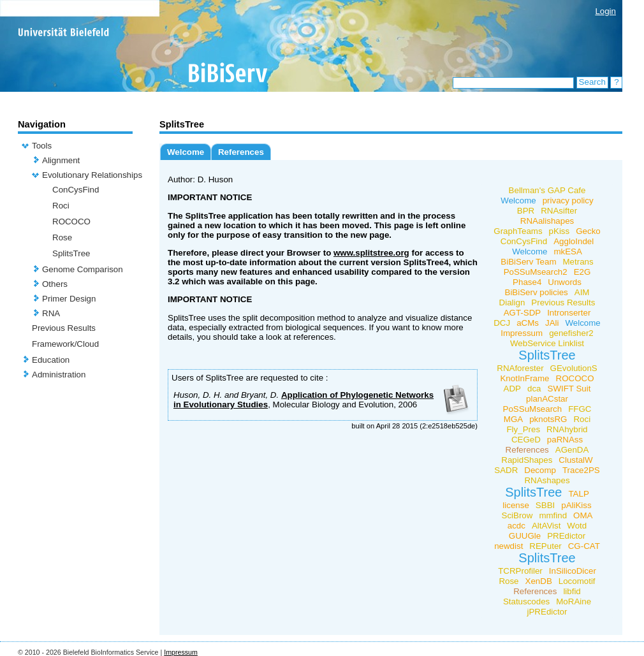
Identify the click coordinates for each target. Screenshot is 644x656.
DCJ (502, 323)
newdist (509, 546)
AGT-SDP (523, 313)
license (516, 505)
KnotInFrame (524, 378)
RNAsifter (559, 211)
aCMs (528, 323)
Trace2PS (581, 470)
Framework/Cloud (65, 344)
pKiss (560, 231)
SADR (506, 470)
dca (534, 389)
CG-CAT (584, 546)
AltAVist (546, 526)
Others (55, 284)
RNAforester (520, 368)
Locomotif (577, 581)
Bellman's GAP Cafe (547, 190)
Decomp (540, 470)
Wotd (577, 526)
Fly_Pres (523, 429)
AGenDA (572, 450)
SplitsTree (71, 253)
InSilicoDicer (573, 571)
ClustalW (575, 460)
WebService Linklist (547, 343)
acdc (516, 526)
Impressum (522, 333)
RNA (51, 313)
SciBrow (517, 515)
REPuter (545, 546)
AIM (582, 292)
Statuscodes (526, 601)
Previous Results (64, 328)
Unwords (565, 282)
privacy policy (568, 200)
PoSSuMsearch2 (536, 272)
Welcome (186, 152)
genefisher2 (571, 333)
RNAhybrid (567, 429)
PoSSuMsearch (533, 409)
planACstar (547, 399)
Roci (61, 206)
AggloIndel (574, 241)
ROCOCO (71, 222)
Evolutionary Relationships (92, 175)
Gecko (588, 231)
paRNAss (565, 440)
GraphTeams (518, 231)
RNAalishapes (547, 221)
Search (592, 82)
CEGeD (526, 440)
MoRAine (574, 601)
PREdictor (566, 536)
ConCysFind (76, 190)
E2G (582, 272)
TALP (578, 494)
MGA (513, 419)
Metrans (578, 262)
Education (51, 360)
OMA (583, 515)
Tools (42, 146)
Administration (59, 375)
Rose (62, 237)
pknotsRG (548, 419)
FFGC (580, 409)
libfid (572, 591)
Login (605, 11)
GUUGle (525, 536)
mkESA (567, 251)
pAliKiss (576, 505)
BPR (526, 211)
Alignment (61, 160)
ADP (512, 389)
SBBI (545, 505)
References (241, 152)
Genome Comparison (83, 269)
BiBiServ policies (537, 292)
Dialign (512, 302)
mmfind (553, 515)
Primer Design (69, 299)
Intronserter (569, 313)
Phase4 (527, 282)
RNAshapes (547, 480)
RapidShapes (527, 460)
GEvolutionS (574, 368)
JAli (552, 323)
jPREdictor (547, 612)
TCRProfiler (520, 571)
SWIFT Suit (569, 389)
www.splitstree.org (371, 253)
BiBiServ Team (528, 262)
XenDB (539, 581)
